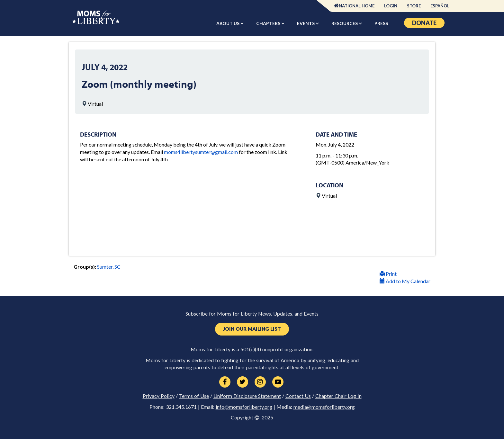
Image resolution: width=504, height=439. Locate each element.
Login (391, 6)
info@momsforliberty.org (244, 407)
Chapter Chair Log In (338, 396)
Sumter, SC (109, 267)
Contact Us (298, 396)
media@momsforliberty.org (324, 407)
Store (414, 6)
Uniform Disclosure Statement (247, 396)
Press (381, 23)
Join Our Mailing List (252, 329)
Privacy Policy (159, 396)
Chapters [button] (269, 23)
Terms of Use (194, 396)
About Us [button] (228, 23)
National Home (357, 6)
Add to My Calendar (405, 281)
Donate (424, 23)
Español (440, 6)
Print (388, 274)
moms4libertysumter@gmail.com (201, 152)
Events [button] (306, 23)
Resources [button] (345, 23)
